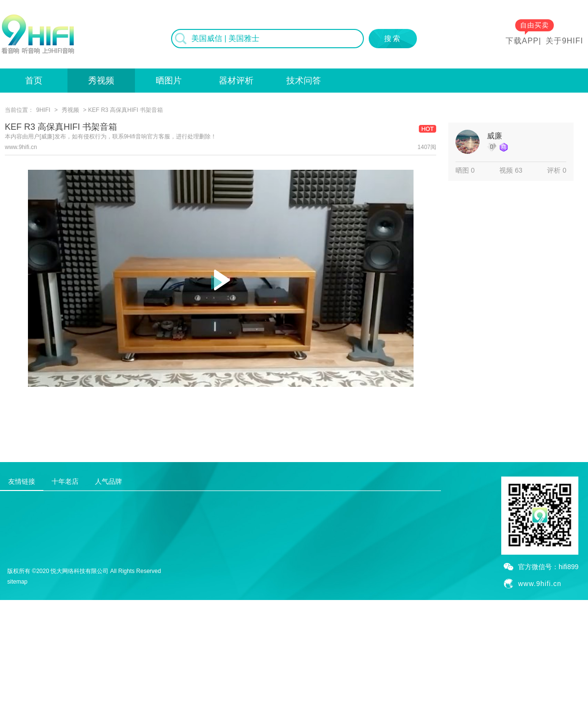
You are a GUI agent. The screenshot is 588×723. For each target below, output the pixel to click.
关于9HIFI (564, 41)
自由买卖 (535, 25)
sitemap (17, 582)
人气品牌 (108, 481)
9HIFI (43, 110)
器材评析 (236, 81)
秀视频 (101, 81)
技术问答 (304, 81)
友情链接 (22, 481)
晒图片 (169, 81)
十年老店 (65, 481)
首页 (34, 81)
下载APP (522, 41)
